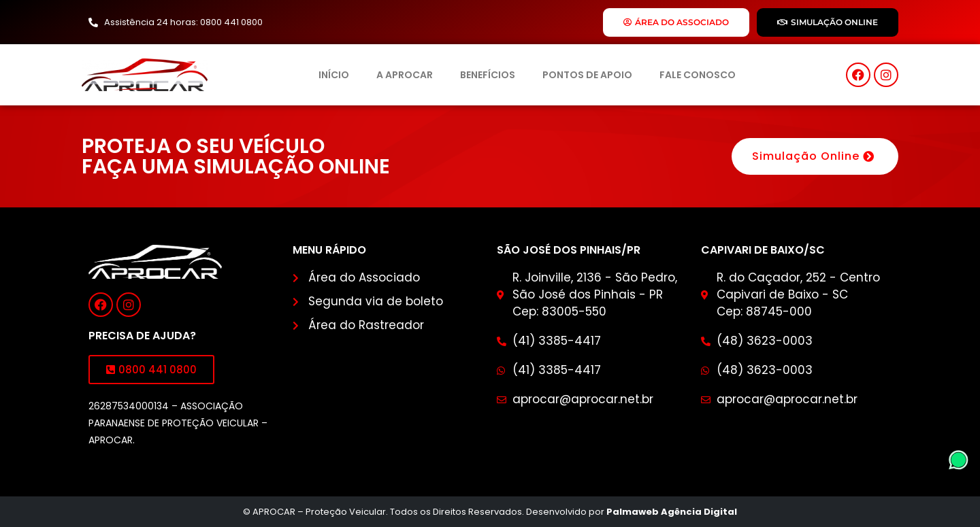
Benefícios (488, 75)
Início (334, 75)
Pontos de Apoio (587, 75)
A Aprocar (405, 75)
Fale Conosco (698, 75)
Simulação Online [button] (815, 156)
